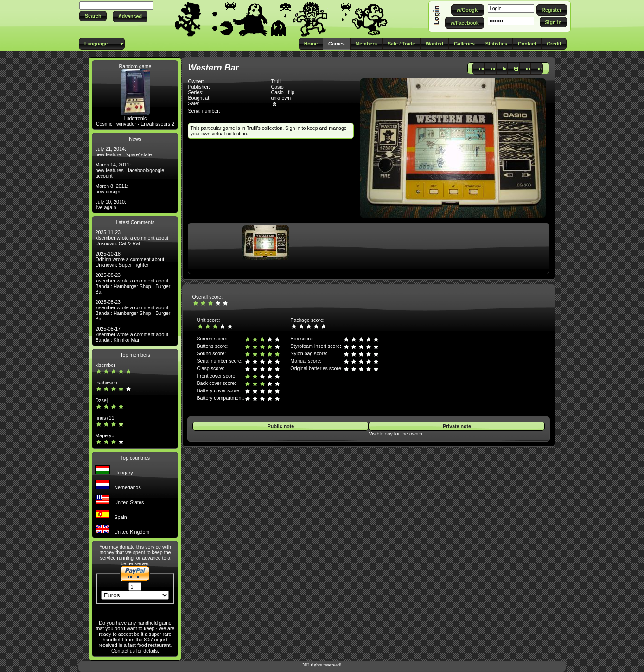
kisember (105, 365)
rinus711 (105, 418)
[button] (93, 16)
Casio (277, 87)
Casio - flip (282, 92)
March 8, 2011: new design (112, 189)
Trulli (276, 81)
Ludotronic (135, 118)
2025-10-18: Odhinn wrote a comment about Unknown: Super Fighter (130, 259)
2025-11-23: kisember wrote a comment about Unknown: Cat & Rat (132, 238)
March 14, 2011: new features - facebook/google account (130, 170)
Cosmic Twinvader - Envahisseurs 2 (135, 124)
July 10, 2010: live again (110, 205)
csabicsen (106, 383)
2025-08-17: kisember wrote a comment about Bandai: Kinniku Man (132, 334)
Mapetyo (105, 435)
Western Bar (213, 67)
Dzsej (101, 400)
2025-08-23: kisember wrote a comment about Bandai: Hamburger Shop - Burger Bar (133, 283)
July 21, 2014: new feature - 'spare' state (123, 152)
